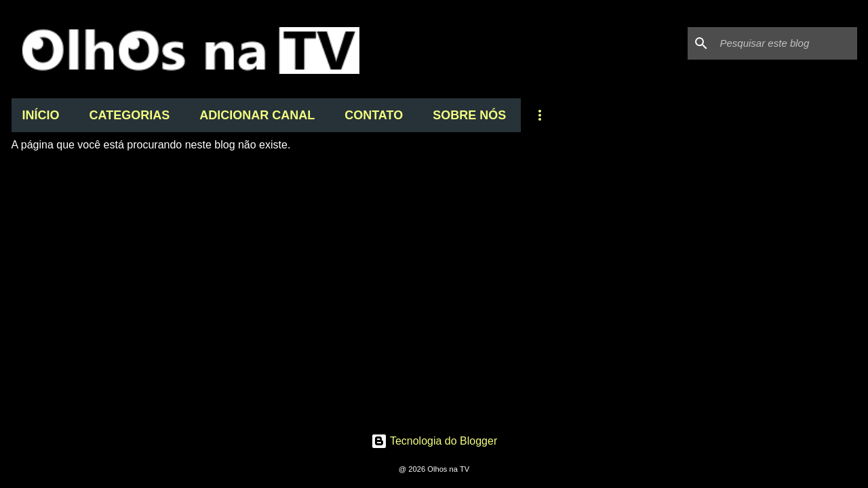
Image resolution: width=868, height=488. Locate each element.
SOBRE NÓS (469, 115)
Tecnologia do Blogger (434, 441)
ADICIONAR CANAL (257, 115)
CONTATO (374, 115)
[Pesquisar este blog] (786, 43)
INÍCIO (41, 115)
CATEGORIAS (130, 115)
